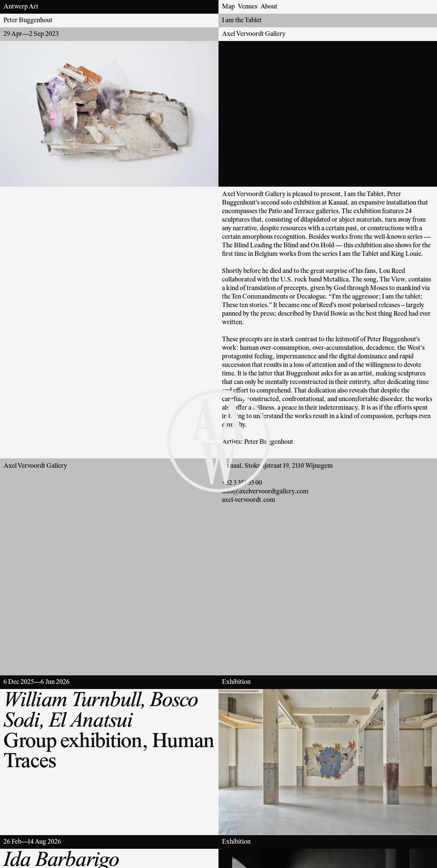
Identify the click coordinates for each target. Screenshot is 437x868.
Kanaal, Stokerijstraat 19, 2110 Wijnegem (277, 466)
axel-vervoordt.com (249, 500)
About (269, 7)
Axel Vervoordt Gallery (254, 34)
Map (228, 7)
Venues (248, 7)
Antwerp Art (21, 7)
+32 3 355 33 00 (242, 483)
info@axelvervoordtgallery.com (265, 492)
